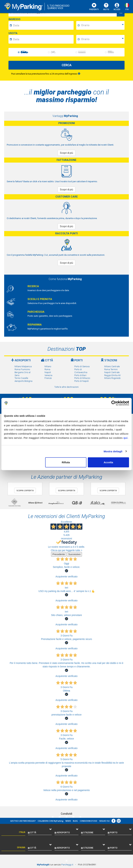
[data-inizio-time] (102, 25)
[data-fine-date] (43, 39)
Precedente (59, 554)
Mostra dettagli (113, 451)
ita (127, 9)
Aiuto (106, 7)
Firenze (48, 378)
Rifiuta (66, 462)
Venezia (48, 375)
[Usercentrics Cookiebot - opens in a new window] (114, 403)
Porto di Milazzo (82, 378)
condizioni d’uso (88, 821)
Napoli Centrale (112, 372)
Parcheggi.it (67, 865)
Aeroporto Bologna (23, 381)
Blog (75, 821)
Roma (47, 369)
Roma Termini (111, 369)
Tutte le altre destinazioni (66, 387)
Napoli (48, 372)
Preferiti (94, 7)
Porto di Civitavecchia (81, 371)
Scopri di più (66, 153)
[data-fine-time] (102, 39)
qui (126, 438)
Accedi (117, 9)
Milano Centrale (112, 366)
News (68, 821)
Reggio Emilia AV (112, 375)
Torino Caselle (21, 378)
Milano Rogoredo (112, 378)
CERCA (67, 65)
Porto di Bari (80, 375)
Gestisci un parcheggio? (23, 821)
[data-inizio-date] (43, 25)
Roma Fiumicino (22, 369)
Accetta (108, 462)
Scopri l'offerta (25, 490)
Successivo (74, 554)
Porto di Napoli (81, 381)
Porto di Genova (82, 366)
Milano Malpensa (23, 366)
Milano (48, 366)
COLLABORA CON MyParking (51, 821)
